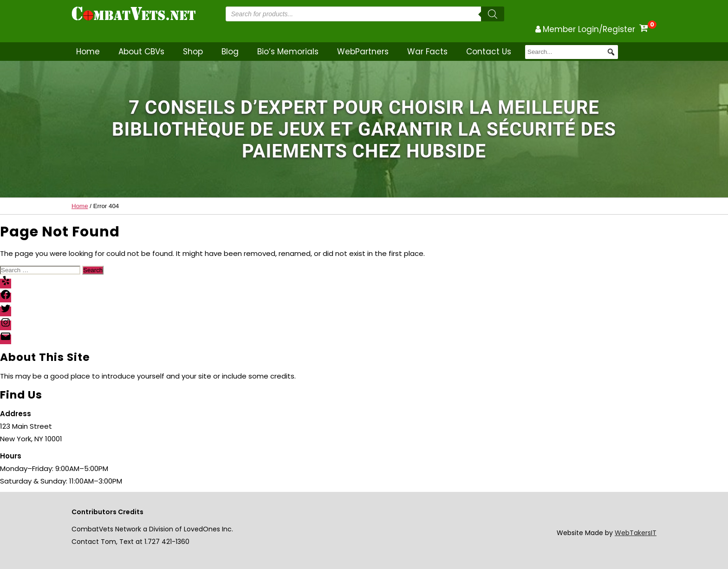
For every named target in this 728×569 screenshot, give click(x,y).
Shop (193, 52)
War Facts (427, 52)
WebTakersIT (636, 533)
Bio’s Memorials (288, 52)
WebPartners (363, 52)
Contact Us (489, 52)
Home (88, 52)
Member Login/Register (589, 29)
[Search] (493, 14)
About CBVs (141, 52)
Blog (230, 52)
